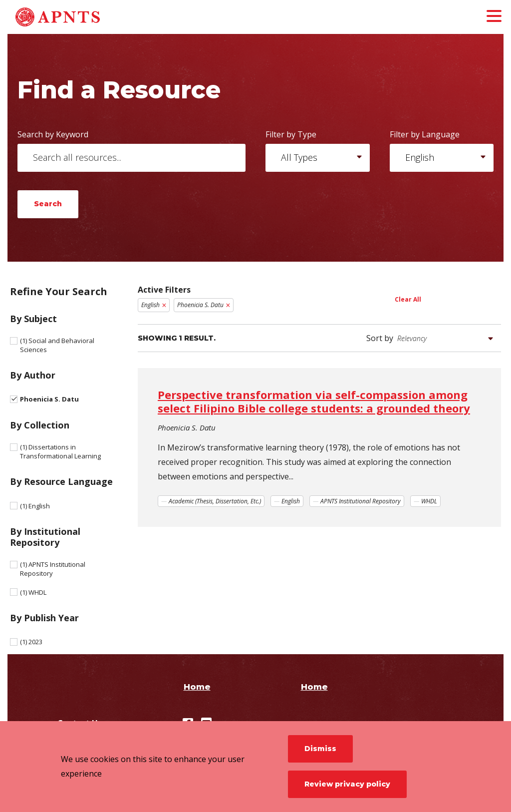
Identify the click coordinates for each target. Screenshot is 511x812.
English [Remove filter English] (150, 305)
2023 (31, 642)
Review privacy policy (347, 784)
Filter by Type (291, 134)
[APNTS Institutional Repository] (82, 17)
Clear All (408, 299)
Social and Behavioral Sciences (57, 345)
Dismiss (320, 749)
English (35, 506)
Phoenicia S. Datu (49, 399)
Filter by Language (425, 134)
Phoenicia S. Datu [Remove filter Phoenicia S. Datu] (200, 305)
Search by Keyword (53, 134)
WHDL (33, 592)
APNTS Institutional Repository (53, 569)
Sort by (380, 338)
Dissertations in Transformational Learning (60, 451)
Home (197, 687)
